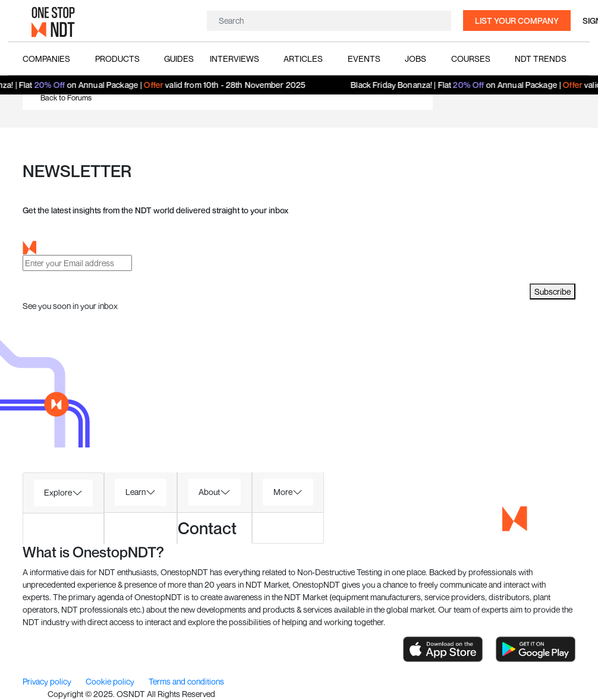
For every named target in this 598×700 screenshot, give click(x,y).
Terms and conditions (186, 681)
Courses (471, 59)
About (209, 492)
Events (364, 59)
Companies (46, 59)
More (283, 492)
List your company (517, 21)
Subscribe (553, 291)
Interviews (235, 59)
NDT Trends (541, 59)
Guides (179, 59)
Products (117, 59)
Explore (58, 492)
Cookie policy (111, 681)
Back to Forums (66, 97)
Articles (303, 59)
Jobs (416, 59)
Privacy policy (48, 681)
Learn (136, 492)
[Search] (328, 21)
